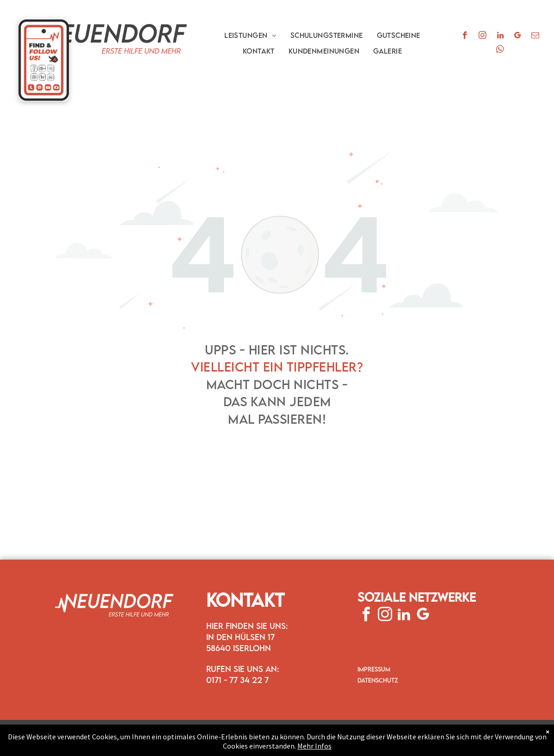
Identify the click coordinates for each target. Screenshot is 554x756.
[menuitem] (250, 35)
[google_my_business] (518, 37)
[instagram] (483, 37)
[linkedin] (500, 37)
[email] (535, 37)
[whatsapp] (500, 50)
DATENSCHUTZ (378, 680)
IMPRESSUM (374, 669)
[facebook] (465, 37)
